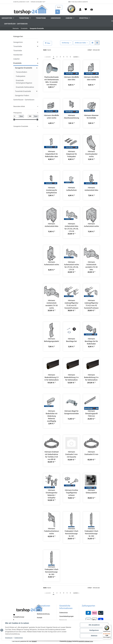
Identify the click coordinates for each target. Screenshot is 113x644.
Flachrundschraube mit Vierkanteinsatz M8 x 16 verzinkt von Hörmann (52, 81)
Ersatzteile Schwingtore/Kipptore (24, 82)
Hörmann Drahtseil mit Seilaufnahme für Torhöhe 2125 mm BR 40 (52, 456)
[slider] (14, 120)
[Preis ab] (16, 116)
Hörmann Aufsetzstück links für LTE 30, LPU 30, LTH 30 (71, 227)
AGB (38, 610)
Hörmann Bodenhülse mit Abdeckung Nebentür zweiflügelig (52, 416)
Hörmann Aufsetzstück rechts (91, 225)
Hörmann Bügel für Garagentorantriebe (71, 412)
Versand (34, 641)
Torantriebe (18, 46)
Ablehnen (94, 636)
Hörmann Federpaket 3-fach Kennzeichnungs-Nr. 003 (52, 571)
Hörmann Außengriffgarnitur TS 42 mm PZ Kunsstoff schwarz (71, 304)
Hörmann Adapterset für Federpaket (71, 154)
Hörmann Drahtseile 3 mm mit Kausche (71, 454)
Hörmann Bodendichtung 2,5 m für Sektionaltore (52, 377)
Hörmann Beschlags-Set (71, 340)
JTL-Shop (69, 641)
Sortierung (65, 43)
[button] (80, 10)
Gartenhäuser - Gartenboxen (24, 100)
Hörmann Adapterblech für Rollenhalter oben (52, 154)
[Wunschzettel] (86, 10)
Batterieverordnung (43, 614)
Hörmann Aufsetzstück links (91, 189)
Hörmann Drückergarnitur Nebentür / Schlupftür (52, 494)
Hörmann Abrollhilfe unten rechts (52, 117)
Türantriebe (18, 51)
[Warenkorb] (92, 10)
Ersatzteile (17, 63)
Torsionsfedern (21, 72)
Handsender (18, 55)
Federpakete (21, 76)
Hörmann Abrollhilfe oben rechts (91, 78)
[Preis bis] (31, 116)
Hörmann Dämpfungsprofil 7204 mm (91, 414)
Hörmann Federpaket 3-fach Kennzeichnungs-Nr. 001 (71, 532)
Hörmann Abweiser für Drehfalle (91, 117)
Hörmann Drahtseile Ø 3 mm (91, 453)
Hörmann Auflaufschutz (71, 189)
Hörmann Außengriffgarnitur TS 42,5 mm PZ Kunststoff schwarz (91, 304)
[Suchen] (59, 7)
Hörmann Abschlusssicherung (71, 117)
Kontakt (40, 618)
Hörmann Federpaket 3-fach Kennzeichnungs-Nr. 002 (91, 532)
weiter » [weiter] (76, 57)
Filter (48, 43)
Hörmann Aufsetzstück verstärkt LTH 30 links (91, 266)
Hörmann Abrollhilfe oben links (71, 78)
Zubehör (16, 59)
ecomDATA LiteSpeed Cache (86, 641)
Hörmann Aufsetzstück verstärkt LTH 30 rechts (52, 304)
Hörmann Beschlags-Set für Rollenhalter (91, 341)
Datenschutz (19, 638)
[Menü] (110, 626)
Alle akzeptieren (94, 625)
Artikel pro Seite (80, 43)
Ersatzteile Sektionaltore (25, 87)
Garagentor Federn (22, 95)
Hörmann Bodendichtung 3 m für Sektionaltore (71, 377)
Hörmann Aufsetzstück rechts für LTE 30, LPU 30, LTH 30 (71, 266)
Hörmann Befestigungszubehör (52, 340)
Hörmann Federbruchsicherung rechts (52, 531)
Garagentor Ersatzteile (24, 68)
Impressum (9, 638)
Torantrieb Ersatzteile (23, 91)
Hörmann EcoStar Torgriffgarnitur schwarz (71, 493)
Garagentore (18, 42)
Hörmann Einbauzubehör (91, 491)
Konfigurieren (94, 630)
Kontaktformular (19, 617)
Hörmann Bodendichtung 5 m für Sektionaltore (91, 377)
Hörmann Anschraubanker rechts (91, 154)
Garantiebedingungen (66, 616)
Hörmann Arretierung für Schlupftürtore (52, 190)
